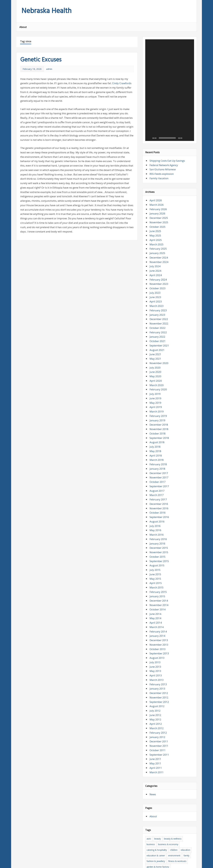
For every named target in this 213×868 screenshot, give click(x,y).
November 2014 (159, 531)
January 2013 (157, 615)
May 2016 (155, 456)
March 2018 (157, 386)
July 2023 (155, 219)
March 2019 (157, 337)
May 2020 (155, 302)
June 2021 (155, 280)
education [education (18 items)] (185, 776)
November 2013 (159, 571)
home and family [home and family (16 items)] (184, 804)
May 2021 (155, 285)
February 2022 (158, 258)
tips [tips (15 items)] (170, 843)
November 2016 (159, 434)
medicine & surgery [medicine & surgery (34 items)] (156, 826)
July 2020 (155, 293)
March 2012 (157, 654)
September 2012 (159, 628)
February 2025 (158, 175)
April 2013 (156, 601)
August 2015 (157, 491)
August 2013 (157, 584)
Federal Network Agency (164, 91)
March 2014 (157, 553)
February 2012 (158, 659)
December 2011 (159, 667)
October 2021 (158, 267)
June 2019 (155, 324)
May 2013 (155, 597)
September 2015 (159, 487)
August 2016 (157, 447)
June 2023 (155, 223)
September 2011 (159, 681)
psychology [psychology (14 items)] (152, 837)
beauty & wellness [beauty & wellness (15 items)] (173, 765)
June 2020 (155, 298)
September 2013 (159, 579)
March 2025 (157, 170)
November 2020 (159, 289)
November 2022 (159, 249)
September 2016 (159, 443)
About (23, 27)
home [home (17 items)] (170, 804)
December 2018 (159, 351)
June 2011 (155, 685)
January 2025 (157, 179)
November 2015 (159, 478)
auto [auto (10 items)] (149, 765)
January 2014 (157, 562)
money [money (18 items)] (172, 826)
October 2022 (158, 254)
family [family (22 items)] (186, 781)
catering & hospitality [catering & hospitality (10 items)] (157, 776)
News (153, 720)
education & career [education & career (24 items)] (156, 781)
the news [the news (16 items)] (160, 843)
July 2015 (155, 496)
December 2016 (159, 430)
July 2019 (155, 320)
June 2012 (155, 641)
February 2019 (158, 342)
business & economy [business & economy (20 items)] (168, 770)
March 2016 (157, 461)
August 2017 (157, 417)
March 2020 (157, 311)
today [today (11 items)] (177, 843)
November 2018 (159, 355)
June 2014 (155, 540)
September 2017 (159, 412)
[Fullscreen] (190, 64)
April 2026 (156, 126)
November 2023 (159, 210)
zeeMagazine (56, 864)
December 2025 (159, 144)
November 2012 (159, 623)
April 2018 (156, 381)
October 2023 (158, 214)
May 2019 (155, 329)
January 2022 (157, 263)
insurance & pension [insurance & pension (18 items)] (180, 810)
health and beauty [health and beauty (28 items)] (155, 804)
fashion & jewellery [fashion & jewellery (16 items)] (156, 787)
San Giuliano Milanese (163, 95)
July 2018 (155, 373)
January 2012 (157, 663)
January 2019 (157, 346)
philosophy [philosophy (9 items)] (185, 832)
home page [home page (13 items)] (152, 810)
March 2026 (157, 131)
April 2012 (156, 650)
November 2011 (159, 672)
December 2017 (159, 399)
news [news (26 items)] (181, 826)
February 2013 (158, 610)
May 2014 (155, 544)
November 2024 (159, 188)
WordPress (39, 864)
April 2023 (156, 227)
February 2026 (158, 135)
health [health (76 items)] (173, 798)
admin (49, 69)
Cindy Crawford (121, 83)
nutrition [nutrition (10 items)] (172, 832)
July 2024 (155, 192)
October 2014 (158, 535)
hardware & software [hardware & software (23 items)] (157, 798)
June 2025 (155, 157)
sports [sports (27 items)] (150, 843)
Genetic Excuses (41, 60)
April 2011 (156, 694)
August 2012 (157, 632)
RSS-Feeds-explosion (162, 100)
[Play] (149, 64)
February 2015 (158, 518)
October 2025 (158, 153)
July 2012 (155, 637)
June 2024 (155, 197)
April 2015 (156, 509)
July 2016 (155, 452)
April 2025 (156, 166)
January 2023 (157, 241)
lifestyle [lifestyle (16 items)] (179, 815)
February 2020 (158, 315)
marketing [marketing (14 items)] (163, 821)
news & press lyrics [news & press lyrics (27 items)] (156, 832)
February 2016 (158, 465)
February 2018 (158, 390)
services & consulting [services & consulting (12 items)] (171, 837)
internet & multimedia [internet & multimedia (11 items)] (157, 815)
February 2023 (158, 236)
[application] (170, 53)
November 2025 (159, 148)
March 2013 (157, 606)
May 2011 (155, 689)
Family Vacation (159, 104)
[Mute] (185, 64)
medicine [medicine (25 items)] (176, 821)
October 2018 (158, 359)
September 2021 (159, 271)
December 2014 (159, 527)
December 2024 (159, 183)
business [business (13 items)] (151, 770)
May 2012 (155, 645)
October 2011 (158, 676)
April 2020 (156, 307)
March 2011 (157, 698)
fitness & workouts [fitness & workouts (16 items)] (177, 787)
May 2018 (155, 377)
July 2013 (155, 588)
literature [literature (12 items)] (151, 821)
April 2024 (156, 201)
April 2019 (156, 333)
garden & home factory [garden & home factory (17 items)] (158, 793)
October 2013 (158, 575)
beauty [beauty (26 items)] (158, 765)
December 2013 (159, 566)
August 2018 (157, 368)
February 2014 (158, 557)
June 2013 (155, 593)
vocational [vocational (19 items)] (182, 849)
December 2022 (159, 245)
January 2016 (157, 469)
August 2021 (157, 276)
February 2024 (158, 205)
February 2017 (158, 425)
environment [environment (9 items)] (174, 781)
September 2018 (159, 364)
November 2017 (159, 403)
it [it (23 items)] (171, 815)
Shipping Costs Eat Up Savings (167, 87)
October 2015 (158, 483)
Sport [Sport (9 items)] (187, 837)
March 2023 (157, 232)
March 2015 (157, 513)
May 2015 (155, 505)
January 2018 (157, 395)
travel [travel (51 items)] (149, 849)
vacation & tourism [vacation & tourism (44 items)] (164, 849)
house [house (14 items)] (164, 810)
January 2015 (157, 522)
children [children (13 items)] (174, 776)
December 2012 (159, 619)
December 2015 (159, 474)
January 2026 (157, 140)
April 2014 (156, 549)
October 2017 (158, 408)
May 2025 (155, 161)
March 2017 (157, 421)
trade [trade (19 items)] (186, 843)
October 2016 (158, 439)
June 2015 (155, 500)
